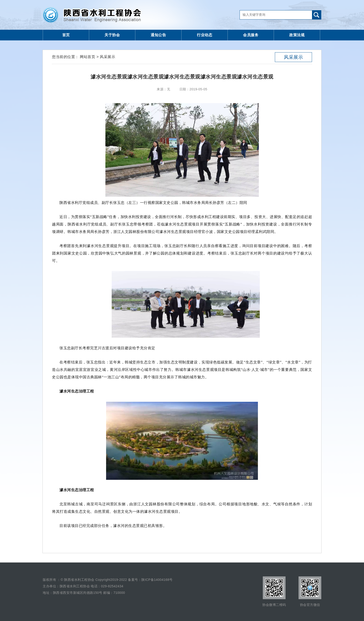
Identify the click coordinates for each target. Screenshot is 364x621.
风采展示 (293, 57)
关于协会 (112, 35)
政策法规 (297, 35)
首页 (66, 35)
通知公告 (158, 35)
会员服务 (251, 35)
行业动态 (205, 35)
